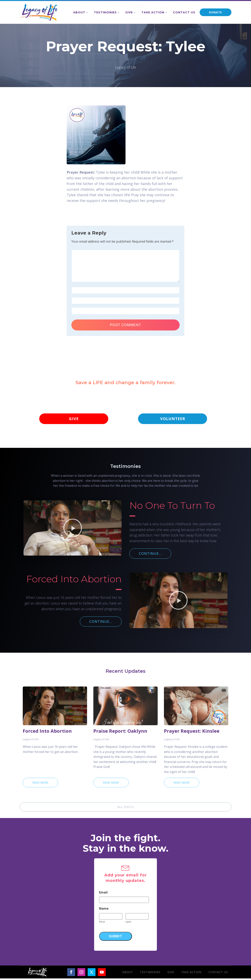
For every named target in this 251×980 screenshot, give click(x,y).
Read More (40, 784)
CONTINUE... (150, 555)
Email (103, 894)
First (102, 923)
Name (104, 910)
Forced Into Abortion (47, 732)
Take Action (153, 12)
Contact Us (184, 12)
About (79, 12)
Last (128, 923)
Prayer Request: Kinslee (192, 732)
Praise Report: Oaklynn (120, 732)
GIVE (74, 419)
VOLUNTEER (173, 419)
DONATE (216, 12)
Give (129, 12)
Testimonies (105, 12)
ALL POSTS (126, 808)
